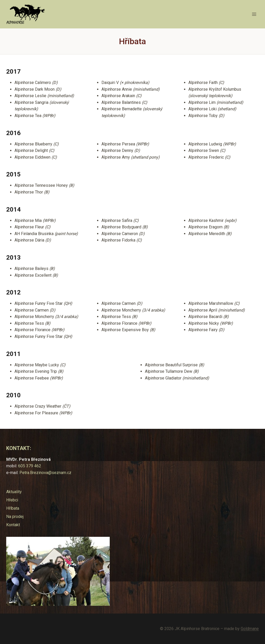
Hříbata (13, 508)
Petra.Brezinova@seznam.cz (45, 473)
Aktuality (14, 492)
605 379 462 (30, 466)
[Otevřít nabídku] (254, 14)
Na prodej (15, 517)
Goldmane (250, 629)
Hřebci (12, 500)
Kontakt (13, 525)
